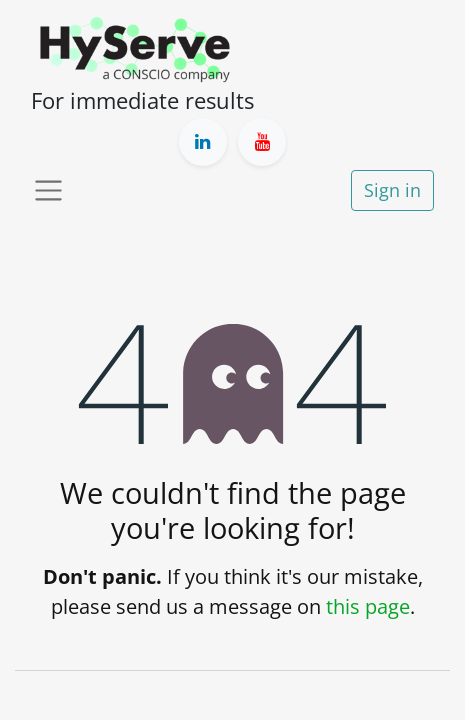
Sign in (392, 190)
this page (368, 606)
